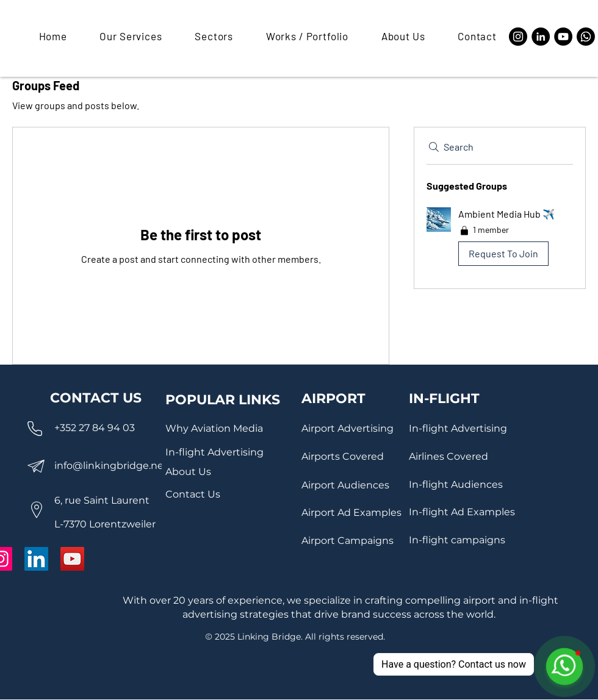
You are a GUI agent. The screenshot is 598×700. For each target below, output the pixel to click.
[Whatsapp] (586, 37)
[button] (124, 36)
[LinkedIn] (541, 37)
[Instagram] (518, 37)
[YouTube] (563, 37)
